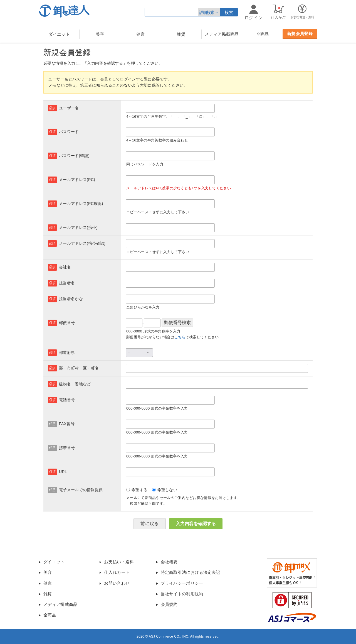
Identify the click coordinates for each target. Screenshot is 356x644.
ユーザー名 (69, 108)
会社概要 (169, 562)
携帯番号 (67, 448)
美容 (100, 34)
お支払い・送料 (119, 562)
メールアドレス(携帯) (78, 227)
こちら (180, 337)
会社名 (65, 267)
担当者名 (67, 283)
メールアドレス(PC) (77, 180)
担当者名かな (71, 299)
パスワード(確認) (74, 156)
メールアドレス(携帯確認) (82, 243)
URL (63, 472)
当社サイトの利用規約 (182, 594)
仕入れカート (117, 572)
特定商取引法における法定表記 (191, 572)
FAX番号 (67, 424)
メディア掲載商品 (222, 34)
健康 (141, 34)
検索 (229, 12)
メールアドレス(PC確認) (81, 204)
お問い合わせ (117, 583)
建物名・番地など (75, 384)
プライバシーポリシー (182, 583)
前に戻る (149, 524)
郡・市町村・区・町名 (79, 368)
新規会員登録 (300, 34)
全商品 (263, 34)
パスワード (69, 132)
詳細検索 (207, 12)
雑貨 (181, 34)
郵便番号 (67, 323)
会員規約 (169, 604)
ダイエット (59, 34)
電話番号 (67, 400)
